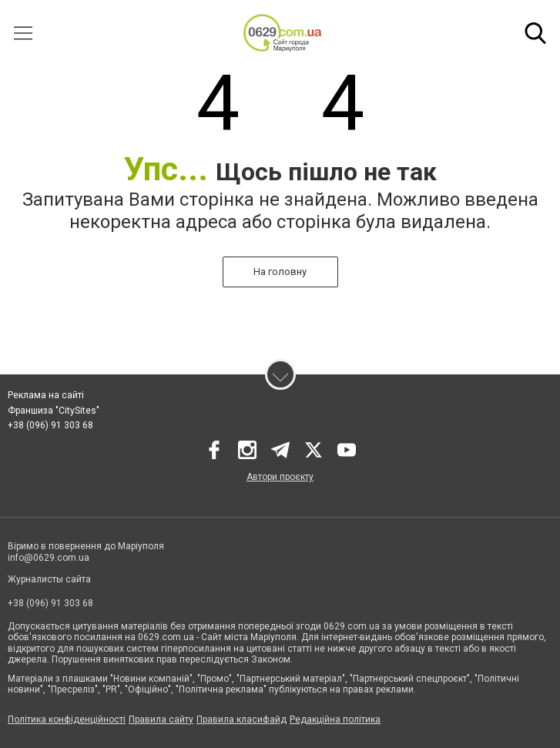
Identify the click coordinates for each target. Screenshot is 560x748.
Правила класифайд (241, 719)
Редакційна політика (335, 719)
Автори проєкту (280, 477)
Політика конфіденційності (67, 719)
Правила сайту (161, 719)
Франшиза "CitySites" (54, 411)
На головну (280, 272)
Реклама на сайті (46, 395)
